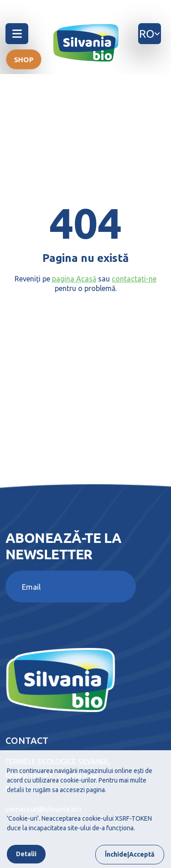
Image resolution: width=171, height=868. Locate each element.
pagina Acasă (74, 279)
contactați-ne (134, 279)
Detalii (26, 854)
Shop (24, 59)
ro (150, 33)
